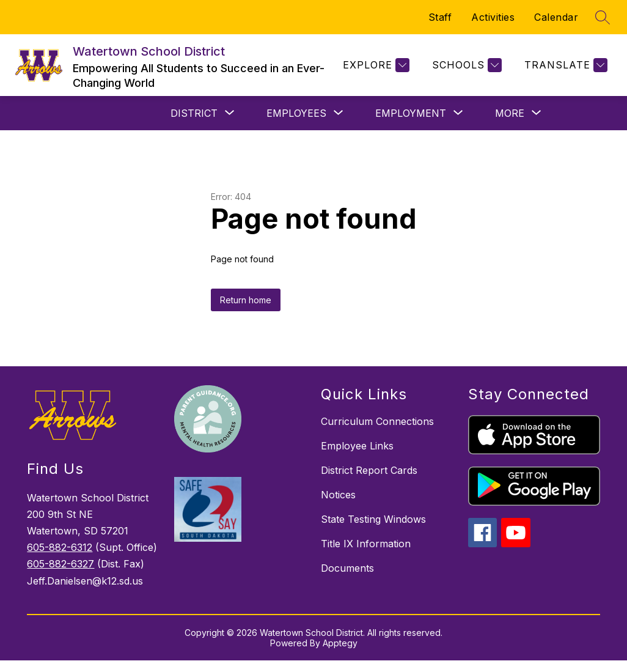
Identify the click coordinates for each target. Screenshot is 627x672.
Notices (338, 495)
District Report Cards (369, 470)
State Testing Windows (373, 519)
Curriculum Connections (377, 421)
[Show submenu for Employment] (411, 113)
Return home (246, 300)
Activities (493, 17)
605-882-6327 (61, 564)
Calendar (556, 17)
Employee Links (357, 446)
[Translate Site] (564, 65)
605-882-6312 (60, 547)
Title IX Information (366, 544)
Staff (440, 17)
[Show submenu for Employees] (296, 113)
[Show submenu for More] (510, 113)
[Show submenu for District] (194, 113)
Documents (347, 568)
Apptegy (340, 643)
